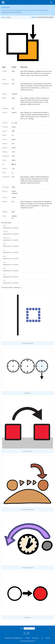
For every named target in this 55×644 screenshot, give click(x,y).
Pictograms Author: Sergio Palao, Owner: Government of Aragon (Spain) (25, 10)
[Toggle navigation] (51, 2)
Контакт (48, 638)
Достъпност (36, 638)
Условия (27, 638)
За (42, 638)
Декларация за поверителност (14, 638)
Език (21, 628)
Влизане (34, 17)
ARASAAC (6, 7)
